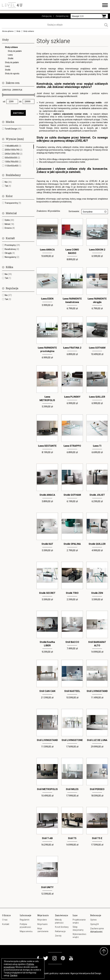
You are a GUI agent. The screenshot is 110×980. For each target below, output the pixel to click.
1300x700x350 (13, 162)
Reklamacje (60, 931)
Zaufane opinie (97, 929)
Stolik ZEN (97, 593)
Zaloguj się (47, 16)
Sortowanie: (74, 211)
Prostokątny (12, 245)
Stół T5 (72, 838)
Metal (9, 224)
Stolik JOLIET (97, 495)
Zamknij (14, 975)
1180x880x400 (13, 146)
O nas (5, 920)
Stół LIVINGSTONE (72, 740)
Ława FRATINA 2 (72, 348)
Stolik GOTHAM (72, 495)
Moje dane (42, 920)
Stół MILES (72, 789)
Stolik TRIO (72, 593)
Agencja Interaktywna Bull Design (86, 973)
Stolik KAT (47, 544)
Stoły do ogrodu (12, 74)
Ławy (10, 55)
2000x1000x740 (14, 150)
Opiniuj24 (94, 924)
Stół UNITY (47, 887)
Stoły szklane (11, 47)
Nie (8, 182)
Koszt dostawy (62, 927)
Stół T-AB (47, 838)
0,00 (78, 16)
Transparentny (13, 203)
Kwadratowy (12, 249)
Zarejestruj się (62, 16)
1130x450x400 (13, 166)
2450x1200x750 (14, 154)
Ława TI (97, 446)
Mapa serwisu (26, 931)
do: (21, 102)
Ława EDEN (47, 299)
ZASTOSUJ (18, 113)
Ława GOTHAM (97, 348)
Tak (8, 186)
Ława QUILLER (97, 397)
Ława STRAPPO (72, 446)
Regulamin (25, 920)
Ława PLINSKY (72, 397)
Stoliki (11, 58)
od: (4, 102)
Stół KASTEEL (72, 691)
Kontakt (6, 924)
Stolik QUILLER (97, 544)
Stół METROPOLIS (47, 789)
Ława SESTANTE (47, 446)
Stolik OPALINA (72, 544)
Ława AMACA (47, 250)
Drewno (10, 228)
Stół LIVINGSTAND (97, 691)
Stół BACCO (72, 642)
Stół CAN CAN (47, 691)
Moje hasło (42, 924)
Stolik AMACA (47, 495)
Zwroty (58, 936)
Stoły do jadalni (15, 51)
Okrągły (10, 253)
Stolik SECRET (47, 593)
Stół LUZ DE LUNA (97, 740)
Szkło (9, 220)
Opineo (93, 920)
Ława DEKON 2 (97, 250)
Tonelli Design (13, 129)
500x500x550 (12, 158)
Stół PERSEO (97, 789)
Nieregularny (12, 257)
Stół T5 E (97, 838)
